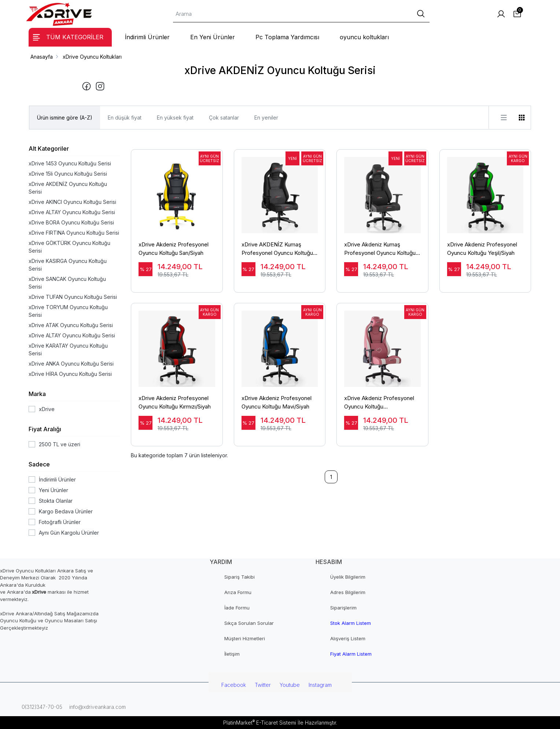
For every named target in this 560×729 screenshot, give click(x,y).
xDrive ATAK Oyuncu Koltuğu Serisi (71, 325)
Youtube (290, 685)
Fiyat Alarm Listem (351, 654)
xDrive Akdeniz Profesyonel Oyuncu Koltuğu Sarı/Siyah (174, 249)
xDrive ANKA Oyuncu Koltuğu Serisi (71, 364)
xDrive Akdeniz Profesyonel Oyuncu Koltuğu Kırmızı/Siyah (175, 402)
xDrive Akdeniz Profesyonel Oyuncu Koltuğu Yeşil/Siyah (482, 249)
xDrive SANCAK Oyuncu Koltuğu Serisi (67, 283)
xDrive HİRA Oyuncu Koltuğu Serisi (70, 374)
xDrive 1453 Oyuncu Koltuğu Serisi (70, 163)
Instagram (320, 685)
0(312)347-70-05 (41, 707)
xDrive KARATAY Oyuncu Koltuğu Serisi (68, 349)
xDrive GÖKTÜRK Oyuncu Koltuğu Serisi (69, 247)
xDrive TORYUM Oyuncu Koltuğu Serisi (68, 311)
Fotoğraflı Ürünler (60, 522)
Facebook (234, 685)
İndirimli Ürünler (57, 479)
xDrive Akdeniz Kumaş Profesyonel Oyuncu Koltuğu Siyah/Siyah (380, 249)
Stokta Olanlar (56, 501)
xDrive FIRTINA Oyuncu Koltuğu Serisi (74, 233)
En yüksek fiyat (175, 118)
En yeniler (266, 118)
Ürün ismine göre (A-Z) (65, 118)
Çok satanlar (224, 118)
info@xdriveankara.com (97, 707)
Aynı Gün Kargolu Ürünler (69, 533)
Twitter (263, 685)
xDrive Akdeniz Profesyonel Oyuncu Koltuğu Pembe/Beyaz (379, 403)
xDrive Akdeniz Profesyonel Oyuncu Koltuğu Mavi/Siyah (277, 402)
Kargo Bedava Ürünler (66, 511)
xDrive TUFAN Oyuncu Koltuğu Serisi (73, 297)
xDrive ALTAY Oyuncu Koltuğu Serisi (72, 212)
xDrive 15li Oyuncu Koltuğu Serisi (68, 174)
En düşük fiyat (125, 118)
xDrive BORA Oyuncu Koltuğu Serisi (71, 222)
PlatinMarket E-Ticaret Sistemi (260, 723)
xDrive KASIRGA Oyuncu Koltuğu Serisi (68, 265)
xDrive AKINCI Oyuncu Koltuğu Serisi (72, 202)
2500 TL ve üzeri (60, 444)
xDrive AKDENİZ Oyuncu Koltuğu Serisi (68, 188)
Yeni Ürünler (54, 490)
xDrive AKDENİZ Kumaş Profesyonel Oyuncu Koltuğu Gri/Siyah (277, 249)
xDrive (47, 409)
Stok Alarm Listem (351, 623)
